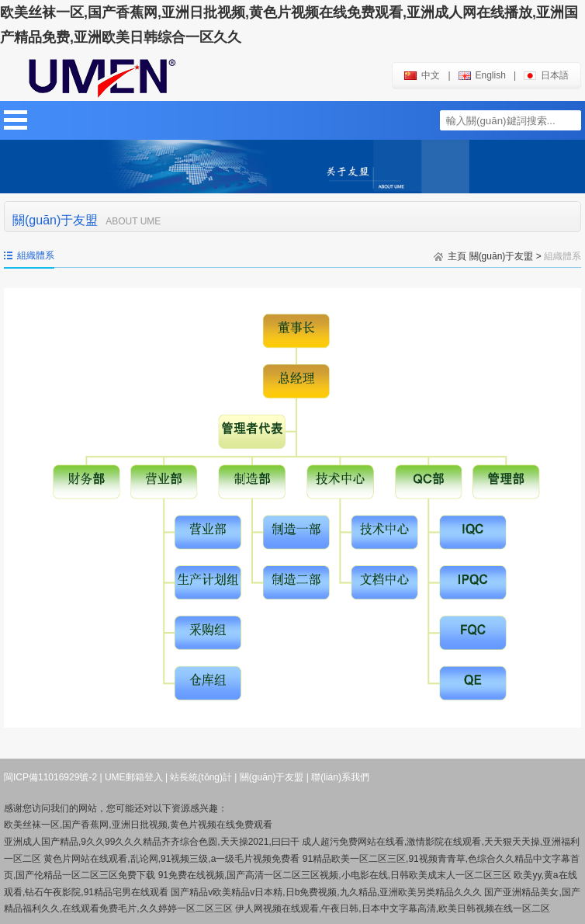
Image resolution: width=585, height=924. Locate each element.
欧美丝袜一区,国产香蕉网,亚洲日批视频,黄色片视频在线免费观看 (138, 825)
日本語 (546, 75)
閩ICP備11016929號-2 (50, 777)
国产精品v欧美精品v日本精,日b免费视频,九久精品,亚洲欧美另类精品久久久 (326, 892)
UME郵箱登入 (134, 777)
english (482, 75)
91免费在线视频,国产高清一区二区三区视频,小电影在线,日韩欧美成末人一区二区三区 (335, 875)
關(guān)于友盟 (502, 256)
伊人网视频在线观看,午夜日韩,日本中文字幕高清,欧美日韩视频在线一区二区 (393, 908)
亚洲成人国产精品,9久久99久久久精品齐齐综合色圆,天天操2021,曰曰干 (152, 842)
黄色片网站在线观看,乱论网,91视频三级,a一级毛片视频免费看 (171, 859)
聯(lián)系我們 (340, 777)
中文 (422, 75)
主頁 (457, 256)
